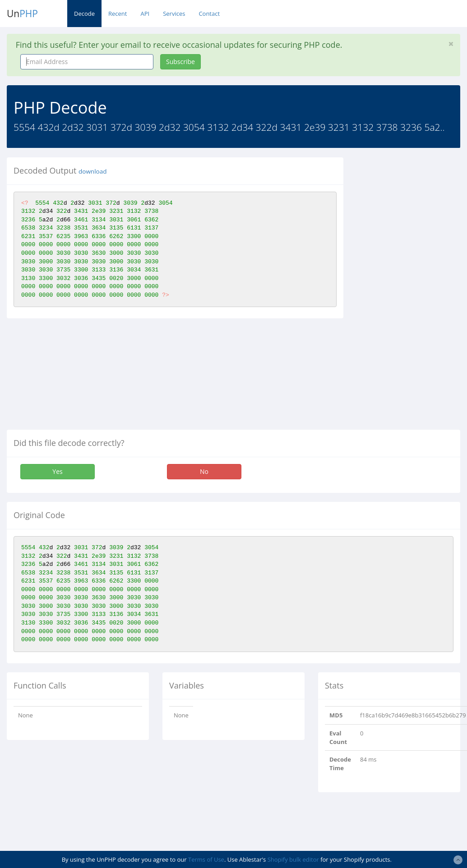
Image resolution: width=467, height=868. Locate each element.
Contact (209, 14)
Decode (84, 14)
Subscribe (180, 62)
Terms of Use (206, 859)
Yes (57, 471)
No (204, 471)
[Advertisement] (411, 293)
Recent (118, 14)
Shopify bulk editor (293, 859)
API (145, 14)
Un (22, 14)
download (92, 171)
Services (174, 14)
